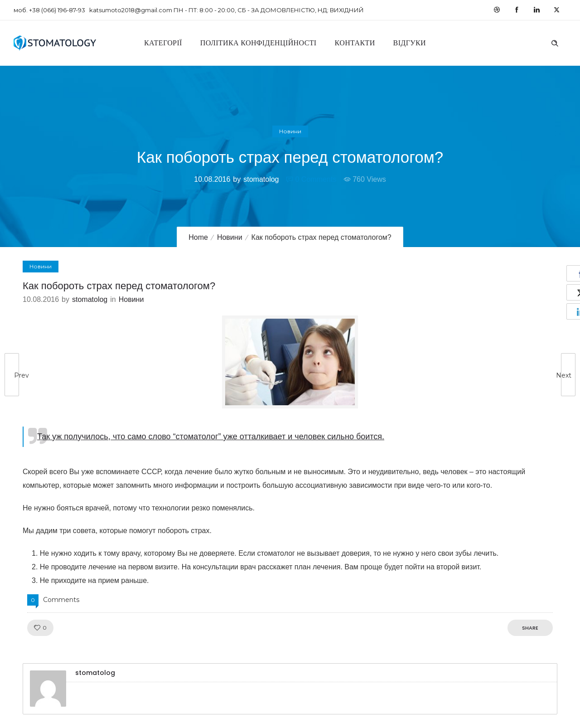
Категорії (163, 43)
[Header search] (555, 42)
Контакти (355, 43)
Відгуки (410, 43)
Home (198, 237)
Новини (230, 237)
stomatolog (261, 179)
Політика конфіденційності (259, 43)
